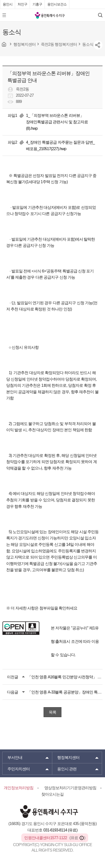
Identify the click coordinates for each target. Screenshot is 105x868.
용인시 (8, 4)
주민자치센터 (19, 769)
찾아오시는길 (52, 794)
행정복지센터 (68, 758)
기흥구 (37, 4)
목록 (52, 712)
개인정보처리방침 (19, 788)
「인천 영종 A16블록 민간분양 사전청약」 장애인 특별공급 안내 (65, 677)
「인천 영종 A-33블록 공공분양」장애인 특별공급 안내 (65, 692)
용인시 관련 (67, 769)
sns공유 (98, 45)
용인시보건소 (57, 4)
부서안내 (15, 758)
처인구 (22, 4)
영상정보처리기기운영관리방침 (70, 788)
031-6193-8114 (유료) (60, 830)
